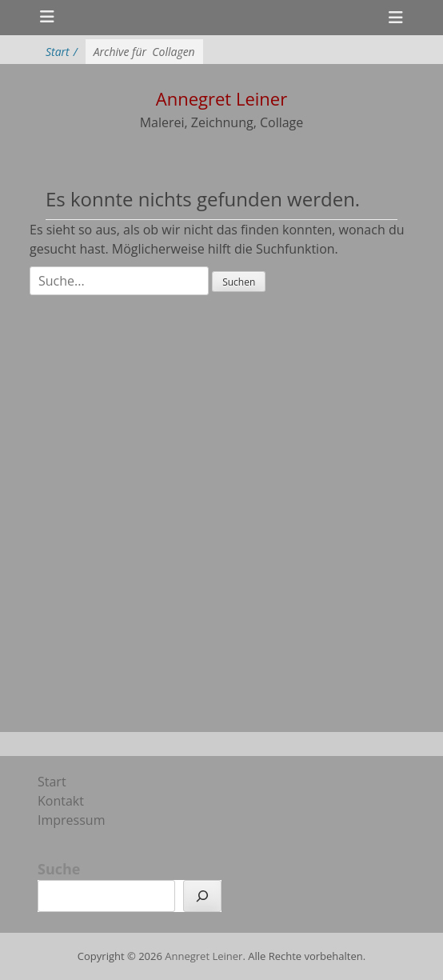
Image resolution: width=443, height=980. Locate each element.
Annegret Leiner (204, 956)
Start (62, 52)
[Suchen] (203, 896)
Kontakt (61, 801)
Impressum (71, 820)
